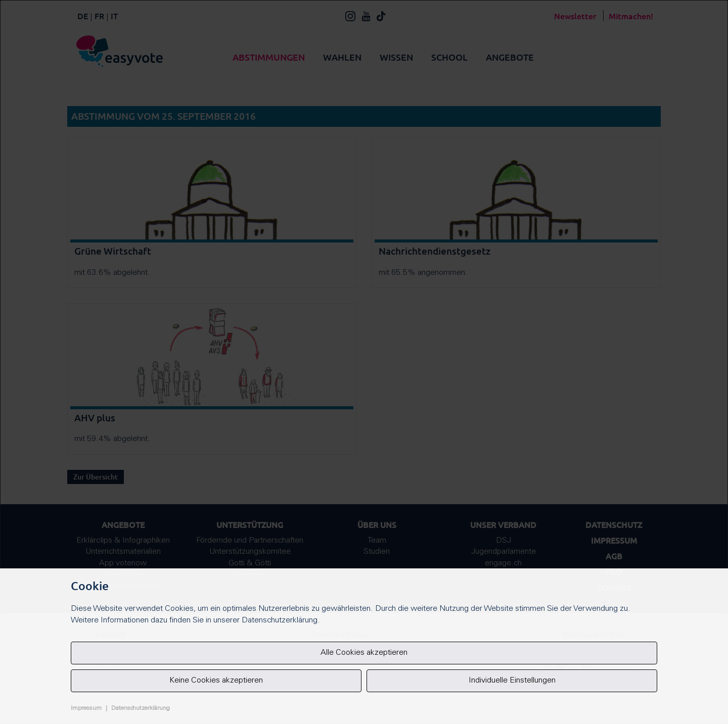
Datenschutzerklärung (141, 708)
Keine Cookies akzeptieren (216, 681)
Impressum (86, 708)
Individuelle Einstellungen (512, 681)
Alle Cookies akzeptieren (364, 653)
